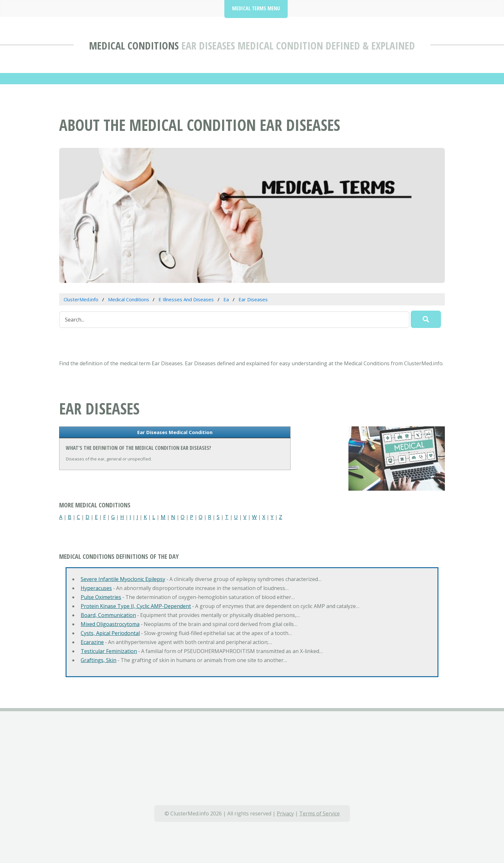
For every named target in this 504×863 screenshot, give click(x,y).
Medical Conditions (134, 45)
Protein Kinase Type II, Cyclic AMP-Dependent (136, 606)
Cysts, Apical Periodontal (110, 633)
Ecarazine (92, 642)
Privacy (285, 813)
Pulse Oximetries (101, 597)
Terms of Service (319, 813)
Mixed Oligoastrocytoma (110, 624)
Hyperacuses (96, 588)
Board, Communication (108, 615)
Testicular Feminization (109, 651)
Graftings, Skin (99, 660)
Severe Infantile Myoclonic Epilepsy (123, 579)
